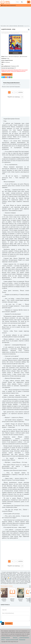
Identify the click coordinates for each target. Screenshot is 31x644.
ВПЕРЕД (20, 92)
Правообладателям (6, 637)
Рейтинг (3, 640)
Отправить (9, 623)
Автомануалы (22, 640)
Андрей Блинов (9, 60)
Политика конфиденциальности (21, 637)
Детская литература (14, 56)
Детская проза (23, 56)
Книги (6, 56)
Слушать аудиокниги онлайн (12, 640)
